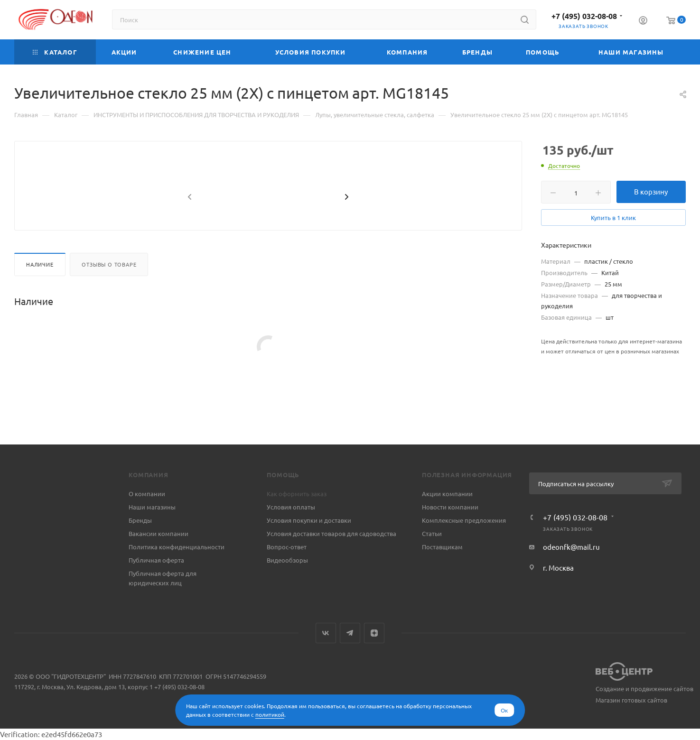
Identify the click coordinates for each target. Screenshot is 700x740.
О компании (147, 494)
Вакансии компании (159, 533)
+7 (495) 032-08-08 (584, 16)
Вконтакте (326, 633)
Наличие (40, 287)
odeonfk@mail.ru (571, 547)
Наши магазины (152, 507)
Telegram (350, 633)
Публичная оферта (156, 560)
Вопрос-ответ (287, 547)
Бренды (140, 520)
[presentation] (188, 220)
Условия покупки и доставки (309, 520)
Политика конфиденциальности (177, 547)
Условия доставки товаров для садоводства (331, 533)
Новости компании (450, 507)
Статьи (432, 533)
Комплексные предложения (464, 520)
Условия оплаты (291, 507)
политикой (270, 714)
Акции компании (447, 494)
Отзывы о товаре (109, 287)
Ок (504, 710)
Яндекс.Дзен (374, 633)
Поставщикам (442, 547)
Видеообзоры (287, 560)
